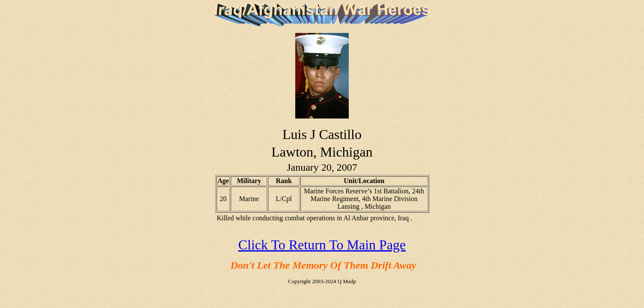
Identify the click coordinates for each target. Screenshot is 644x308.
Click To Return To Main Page (322, 245)
